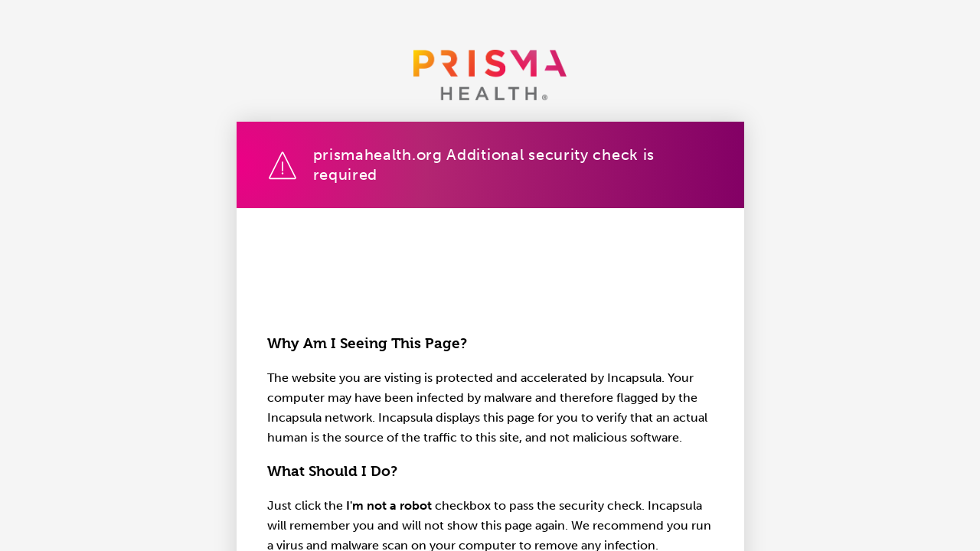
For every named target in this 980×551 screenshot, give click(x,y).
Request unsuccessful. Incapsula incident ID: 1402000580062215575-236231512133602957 (490, 275)
